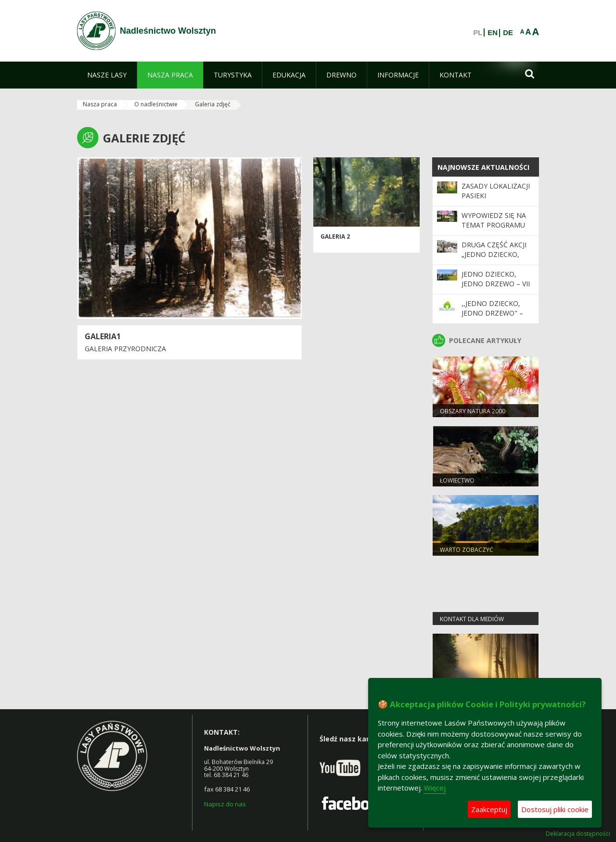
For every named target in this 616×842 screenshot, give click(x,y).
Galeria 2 (335, 236)
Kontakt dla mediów (472, 619)
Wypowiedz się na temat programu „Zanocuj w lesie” (494, 225)
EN (493, 33)
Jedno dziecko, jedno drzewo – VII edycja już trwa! (496, 284)
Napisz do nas (225, 804)
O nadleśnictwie (156, 104)
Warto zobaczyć (467, 550)
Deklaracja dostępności (578, 834)
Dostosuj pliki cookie (555, 809)
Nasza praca (100, 104)
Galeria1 (103, 336)
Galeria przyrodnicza (125, 349)
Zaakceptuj (489, 809)
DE (508, 33)
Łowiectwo (457, 480)
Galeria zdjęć (213, 104)
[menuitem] (107, 75)
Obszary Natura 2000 (473, 411)
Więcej (435, 788)
